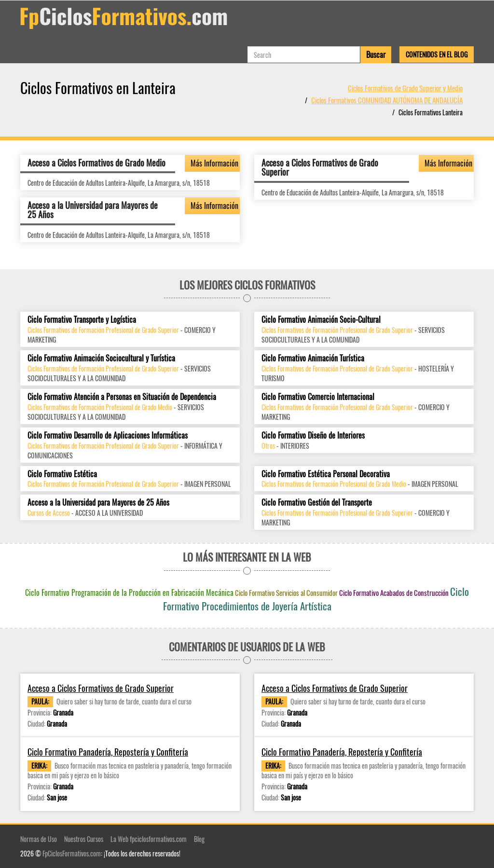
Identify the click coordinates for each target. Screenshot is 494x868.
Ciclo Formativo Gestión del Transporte (317, 503)
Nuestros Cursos (84, 839)
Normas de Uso (39, 839)
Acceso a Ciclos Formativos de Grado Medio (96, 163)
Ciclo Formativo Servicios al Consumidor (286, 592)
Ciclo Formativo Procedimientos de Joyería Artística (316, 599)
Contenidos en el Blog (437, 54)
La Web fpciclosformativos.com (149, 839)
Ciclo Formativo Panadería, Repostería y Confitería (108, 752)
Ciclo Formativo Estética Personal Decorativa (326, 474)
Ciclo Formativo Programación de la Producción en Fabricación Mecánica (129, 592)
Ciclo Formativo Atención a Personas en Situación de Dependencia (122, 397)
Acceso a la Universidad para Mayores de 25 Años (93, 210)
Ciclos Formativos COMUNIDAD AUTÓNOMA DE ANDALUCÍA (387, 100)
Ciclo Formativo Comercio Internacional (318, 397)
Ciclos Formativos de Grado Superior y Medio (405, 88)
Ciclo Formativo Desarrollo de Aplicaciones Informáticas (108, 435)
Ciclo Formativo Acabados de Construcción (394, 592)
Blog (199, 839)
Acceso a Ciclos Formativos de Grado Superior (320, 167)
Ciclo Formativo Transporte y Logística (82, 320)
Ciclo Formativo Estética (62, 474)
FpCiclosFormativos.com (72, 853)
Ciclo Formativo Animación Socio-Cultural (321, 320)
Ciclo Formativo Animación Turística (313, 358)
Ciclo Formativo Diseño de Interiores (313, 435)
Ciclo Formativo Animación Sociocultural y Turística (101, 358)
